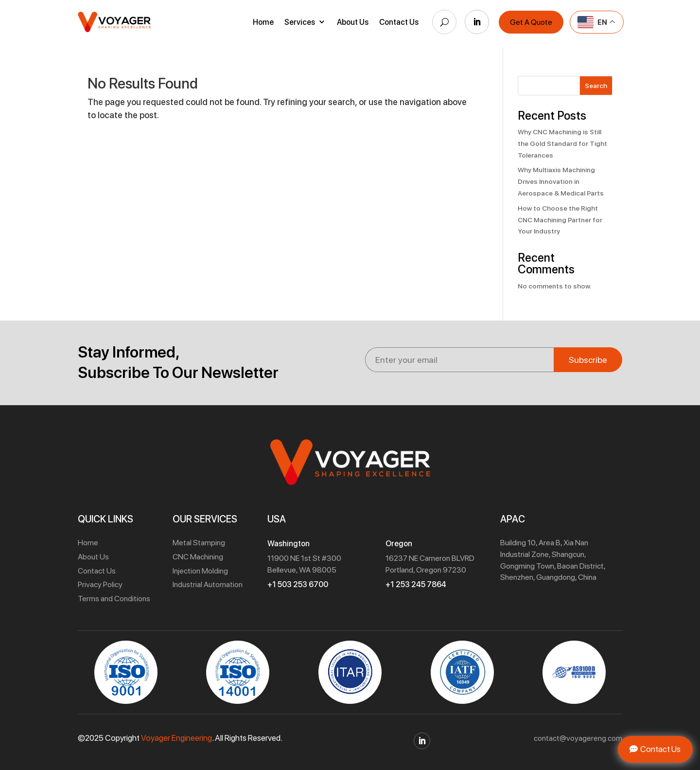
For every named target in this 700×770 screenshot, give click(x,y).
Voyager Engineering (176, 738)
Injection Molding (200, 571)
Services (300, 22)
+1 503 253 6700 (298, 584)
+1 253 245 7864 (416, 584)
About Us (353, 22)
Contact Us (399, 22)
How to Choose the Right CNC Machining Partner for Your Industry (560, 220)
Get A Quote (531, 22)
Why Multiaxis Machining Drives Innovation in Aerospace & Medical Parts (561, 181)
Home (263, 22)
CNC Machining (198, 557)
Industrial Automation (208, 584)
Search (596, 86)
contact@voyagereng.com (578, 738)
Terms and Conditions (114, 599)
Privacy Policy (100, 584)
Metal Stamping (199, 543)
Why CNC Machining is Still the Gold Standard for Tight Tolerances (562, 143)
